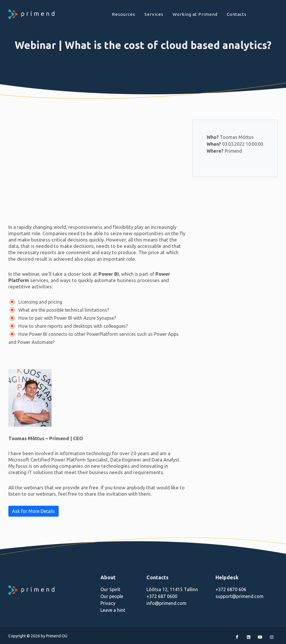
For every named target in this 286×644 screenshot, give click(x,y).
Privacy (108, 603)
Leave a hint (113, 610)
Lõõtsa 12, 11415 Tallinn (172, 589)
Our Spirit (110, 589)
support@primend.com (240, 596)
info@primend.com (166, 603)
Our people (112, 596)
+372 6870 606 (231, 589)
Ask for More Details (34, 511)
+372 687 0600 (162, 596)
